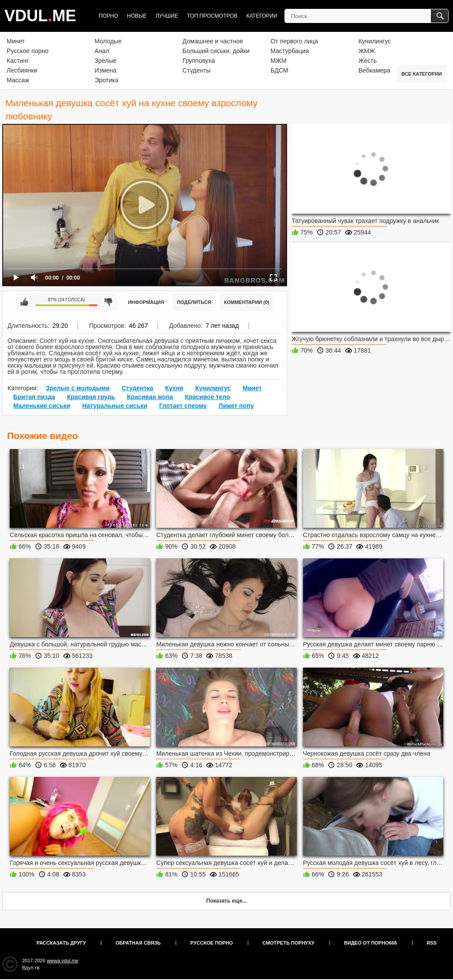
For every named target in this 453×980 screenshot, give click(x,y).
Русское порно (28, 51)
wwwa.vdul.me (63, 961)
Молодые (108, 41)
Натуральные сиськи (115, 406)
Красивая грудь (91, 397)
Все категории (422, 74)
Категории (262, 16)
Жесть (367, 61)
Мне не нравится (108, 302)
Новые (137, 16)
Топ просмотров (212, 16)
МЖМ (278, 61)
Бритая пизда (34, 397)
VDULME (40, 16)
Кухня (174, 388)
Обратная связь (138, 943)
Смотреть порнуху (288, 943)
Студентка (138, 388)
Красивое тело (207, 397)
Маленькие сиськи (42, 406)
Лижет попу (236, 406)
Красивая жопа (150, 397)
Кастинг (18, 61)
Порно (108, 16)
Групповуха (199, 61)
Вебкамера (374, 70)
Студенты (197, 70)
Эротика (107, 80)
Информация (146, 302)
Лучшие (167, 16)
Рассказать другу (61, 943)
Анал (102, 51)
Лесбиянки (22, 70)
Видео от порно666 (371, 943)
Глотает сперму (183, 406)
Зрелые (106, 61)
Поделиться (194, 302)
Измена (106, 70)
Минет (16, 41)
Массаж (18, 80)
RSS (432, 943)
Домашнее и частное (213, 41)
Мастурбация (290, 51)
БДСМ (279, 70)
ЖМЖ (367, 51)
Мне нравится (24, 302)
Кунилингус (374, 41)
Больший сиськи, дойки (216, 51)
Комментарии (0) (247, 302)
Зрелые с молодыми (78, 388)
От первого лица (294, 41)
